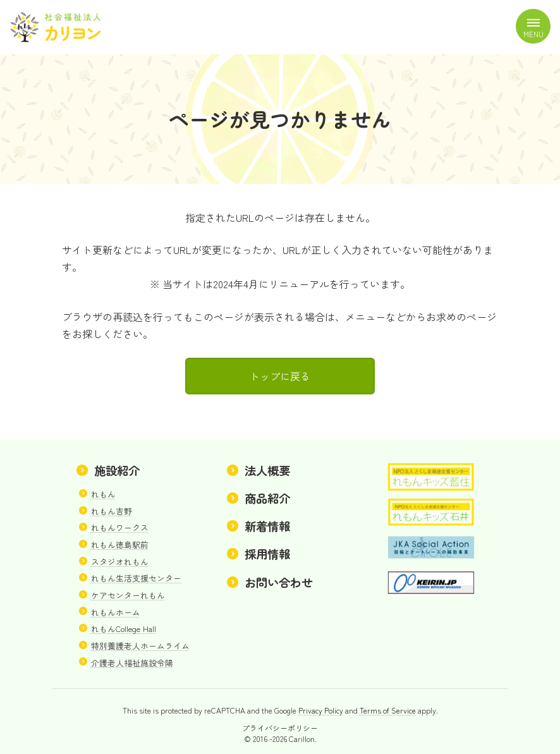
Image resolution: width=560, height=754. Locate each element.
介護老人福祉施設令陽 (132, 663)
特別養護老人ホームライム (140, 646)
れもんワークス (120, 528)
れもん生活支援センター (136, 579)
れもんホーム (116, 612)
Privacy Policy (321, 711)
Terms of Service (388, 711)
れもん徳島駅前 (120, 544)
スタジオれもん (120, 562)
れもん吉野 (112, 511)
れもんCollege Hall (124, 629)
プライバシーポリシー (280, 728)
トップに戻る (280, 376)
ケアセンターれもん (128, 595)
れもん (103, 494)
